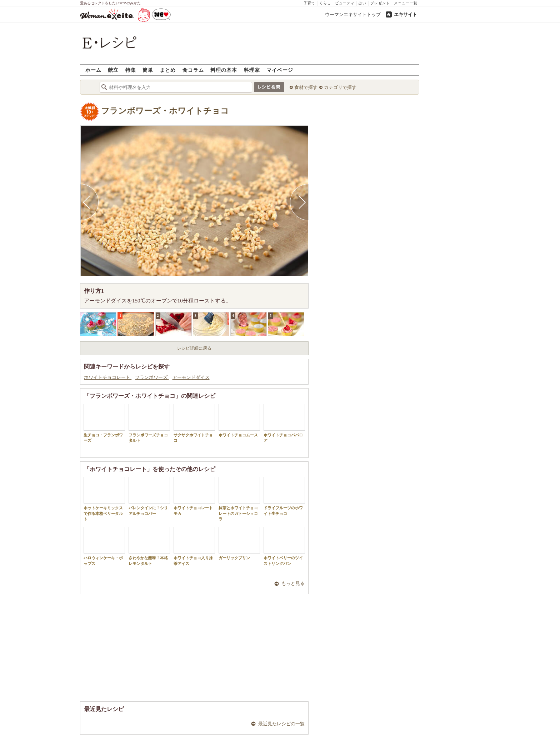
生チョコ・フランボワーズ (104, 423)
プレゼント (380, 3)
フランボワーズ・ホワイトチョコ (165, 111)
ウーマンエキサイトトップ (353, 14)
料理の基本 (224, 70)
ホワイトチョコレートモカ (194, 496)
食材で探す (306, 87)
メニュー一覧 (406, 3)
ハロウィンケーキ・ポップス (104, 546)
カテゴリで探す (340, 87)
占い (362, 3)
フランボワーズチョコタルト (149, 423)
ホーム (93, 70)
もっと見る (293, 583)
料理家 (252, 70)
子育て (309, 3)
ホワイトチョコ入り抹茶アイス (194, 546)
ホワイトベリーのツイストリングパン (284, 546)
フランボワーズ (152, 377)
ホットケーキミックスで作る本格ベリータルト (104, 499)
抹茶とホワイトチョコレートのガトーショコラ (239, 499)
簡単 (148, 70)
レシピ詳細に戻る (194, 348)
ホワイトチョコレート (108, 377)
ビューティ (345, 3)
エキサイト (406, 14)
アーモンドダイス (191, 377)
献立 (113, 70)
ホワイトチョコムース (239, 420)
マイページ (280, 70)
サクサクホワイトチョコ (194, 423)
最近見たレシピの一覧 (281, 724)
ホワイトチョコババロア (284, 423)
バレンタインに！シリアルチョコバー (149, 496)
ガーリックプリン (239, 543)
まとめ (168, 70)
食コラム (193, 70)
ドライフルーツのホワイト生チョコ (284, 496)
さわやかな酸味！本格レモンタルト (149, 546)
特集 (131, 70)
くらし (325, 3)
